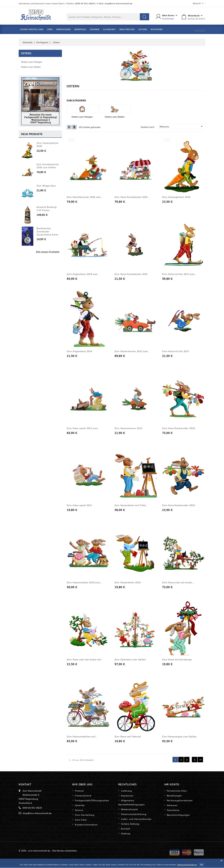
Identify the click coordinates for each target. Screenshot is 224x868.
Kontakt (126, 829)
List (74, 127)
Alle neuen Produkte (48, 251)
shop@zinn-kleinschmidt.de (118, 3)
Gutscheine (173, 811)
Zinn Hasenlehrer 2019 (128, 583)
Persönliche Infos (177, 792)
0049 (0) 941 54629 (85, 3)
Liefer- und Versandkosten (136, 820)
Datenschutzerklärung (134, 815)
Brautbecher (127, 29)
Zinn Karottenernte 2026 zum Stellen (48, 166)
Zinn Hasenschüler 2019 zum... (84, 583)
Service (79, 811)
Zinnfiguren (64, 29)
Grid (69, 127)
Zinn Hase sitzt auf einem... (178, 583)
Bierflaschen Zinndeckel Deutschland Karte (47, 231)
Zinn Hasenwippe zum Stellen (179, 737)
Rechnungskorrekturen (180, 801)
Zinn (50, 29)
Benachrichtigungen (178, 816)
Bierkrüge (80, 29)
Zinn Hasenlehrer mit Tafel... (131, 506)
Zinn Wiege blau (46, 186)
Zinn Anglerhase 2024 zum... (83, 274)
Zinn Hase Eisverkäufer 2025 (131, 274)
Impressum (127, 796)
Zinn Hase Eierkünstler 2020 (178, 506)
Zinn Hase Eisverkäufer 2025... (132, 197)
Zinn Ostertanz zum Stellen (130, 660)
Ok (201, 865)
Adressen (172, 806)
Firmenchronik (83, 796)
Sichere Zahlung (130, 825)
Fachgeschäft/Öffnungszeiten (92, 801)
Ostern (143, 29)
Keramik (95, 29)
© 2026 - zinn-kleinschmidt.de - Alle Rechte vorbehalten (48, 851)
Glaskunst (109, 29)
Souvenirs (157, 29)
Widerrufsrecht (129, 810)
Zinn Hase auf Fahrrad (128, 737)
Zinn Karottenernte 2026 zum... (85, 197)
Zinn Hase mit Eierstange (177, 660)
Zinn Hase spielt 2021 (79, 506)
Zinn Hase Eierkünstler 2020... (180, 429)
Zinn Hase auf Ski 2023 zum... (179, 274)
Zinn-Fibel (81, 821)
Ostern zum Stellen (31, 67)
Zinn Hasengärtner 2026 (48, 144)
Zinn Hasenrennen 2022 (128, 429)
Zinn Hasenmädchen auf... (82, 737)
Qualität (80, 806)
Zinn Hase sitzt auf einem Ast (84, 660)
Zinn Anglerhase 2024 (79, 351)
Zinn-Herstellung (85, 816)
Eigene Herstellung (32, 29)
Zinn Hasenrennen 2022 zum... (132, 351)
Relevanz (182, 126)
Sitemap (126, 834)
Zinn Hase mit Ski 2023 (176, 351)
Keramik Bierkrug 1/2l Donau (47, 208)
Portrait (79, 792)
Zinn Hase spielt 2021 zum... (83, 429)
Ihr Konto (172, 785)
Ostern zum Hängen (32, 62)
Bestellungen (174, 796)
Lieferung (126, 792)
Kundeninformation (86, 825)
